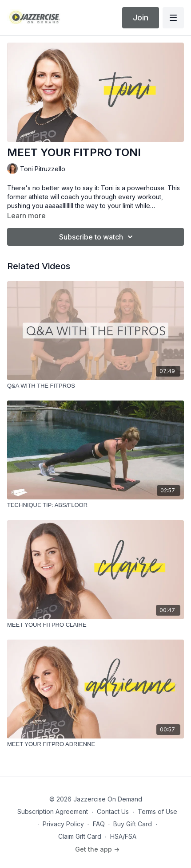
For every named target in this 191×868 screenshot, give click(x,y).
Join (141, 18)
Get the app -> (97, 849)
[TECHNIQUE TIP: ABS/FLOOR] (95, 505)
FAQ (99, 824)
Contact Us (113, 811)
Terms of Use (157, 811)
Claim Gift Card (80, 836)
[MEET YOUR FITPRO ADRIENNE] (95, 744)
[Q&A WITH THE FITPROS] (95, 386)
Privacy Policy (63, 824)
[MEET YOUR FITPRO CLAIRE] (95, 625)
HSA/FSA (123, 836)
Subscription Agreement (53, 811)
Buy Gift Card (133, 824)
